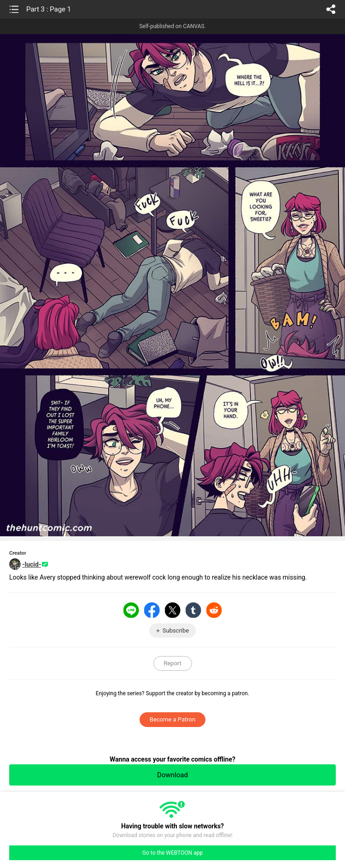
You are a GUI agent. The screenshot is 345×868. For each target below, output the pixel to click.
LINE (131, 610)
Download (172, 775)
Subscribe (176, 630)
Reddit (214, 610)
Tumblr (193, 610)
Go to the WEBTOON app (172, 853)
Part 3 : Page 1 (49, 9)
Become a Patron (172, 719)
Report (172, 663)
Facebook (152, 610)
